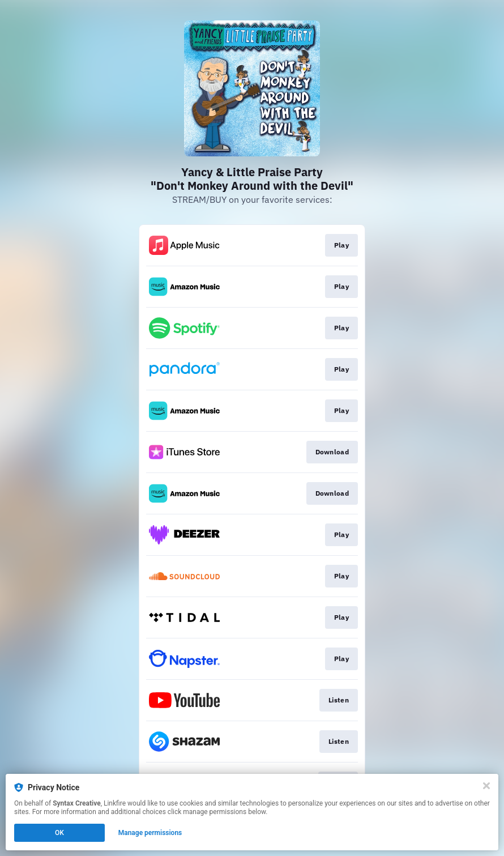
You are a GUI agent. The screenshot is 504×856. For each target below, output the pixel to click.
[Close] (486, 786)
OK (59, 833)
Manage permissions (150, 833)
